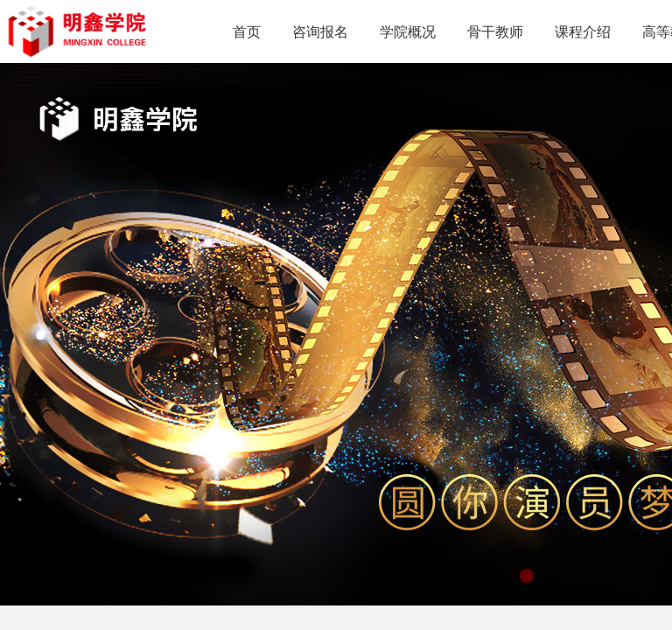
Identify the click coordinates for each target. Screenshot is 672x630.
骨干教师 (495, 32)
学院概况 (408, 32)
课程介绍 (583, 32)
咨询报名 (320, 32)
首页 (247, 32)
